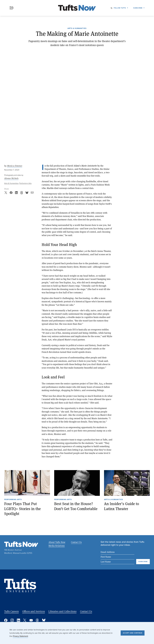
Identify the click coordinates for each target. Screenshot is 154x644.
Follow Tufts (120, 8)
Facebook (6, 620)
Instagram (12, 620)
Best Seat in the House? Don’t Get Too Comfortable (76, 506)
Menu (12, 8)
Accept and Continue (133, 633)
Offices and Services (34, 611)
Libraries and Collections (62, 611)
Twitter (25, 620)
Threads (37, 620)
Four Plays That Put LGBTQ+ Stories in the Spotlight (22, 509)
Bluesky (44, 620)
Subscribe (138, 8)
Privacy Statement (20, 636)
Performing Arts (25, 183)
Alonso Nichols (11, 178)
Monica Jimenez (15, 166)
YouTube (31, 620)
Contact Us (76, 542)
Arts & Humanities (77, 28)
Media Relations (57, 546)
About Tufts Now (57, 542)
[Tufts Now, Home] (77, 8)
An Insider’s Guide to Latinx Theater (121, 506)
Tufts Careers (11, 611)
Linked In (18, 620)
